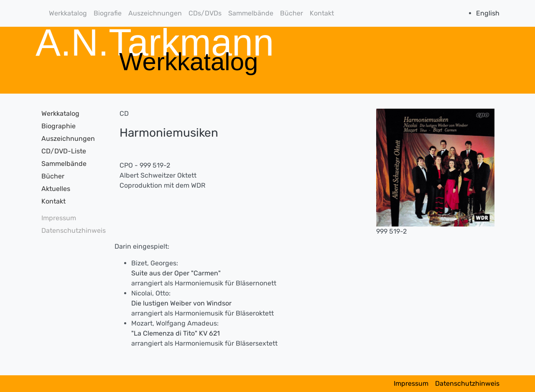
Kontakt (322, 13)
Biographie (59, 126)
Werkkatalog (68, 13)
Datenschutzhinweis (71, 230)
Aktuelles (56, 189)
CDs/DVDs (205, 13)
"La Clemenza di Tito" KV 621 (176, 333)
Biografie (108, 13)
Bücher (292, 13)
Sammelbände (251, 13)
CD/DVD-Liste (64, 151)
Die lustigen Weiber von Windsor (181, 303)
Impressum (59, 218)
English (488, 13)
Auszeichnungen (155, 13)
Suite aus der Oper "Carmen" (176, 273)
